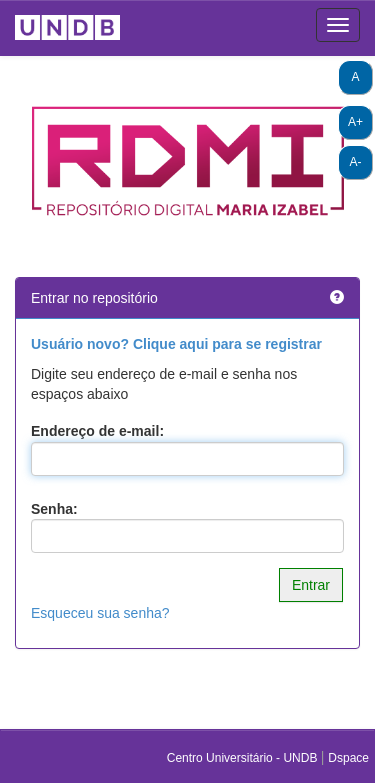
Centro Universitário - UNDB (244, 758)
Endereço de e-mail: (97, 431)
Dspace (348, 758)
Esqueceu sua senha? (100, 613)
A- (356, 162)
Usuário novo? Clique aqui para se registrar (176, 344)
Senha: (54, 509)
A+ (355, 122)
